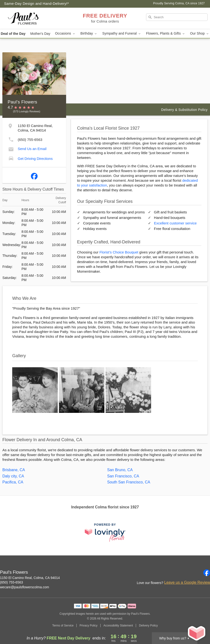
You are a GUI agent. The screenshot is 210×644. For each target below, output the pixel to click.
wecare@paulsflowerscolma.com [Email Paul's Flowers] (25, 587)
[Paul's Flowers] (36, 18)
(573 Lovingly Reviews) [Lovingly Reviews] (27, 111)
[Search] (177, 17)
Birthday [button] (89, 33)
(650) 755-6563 (30, 140)
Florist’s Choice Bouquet (119, 252)
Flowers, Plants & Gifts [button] (166, 33)
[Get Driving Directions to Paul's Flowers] (11, 158)
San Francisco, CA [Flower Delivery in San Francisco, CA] (123, 476)
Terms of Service (63, 626)
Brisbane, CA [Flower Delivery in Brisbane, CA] (14, 470)
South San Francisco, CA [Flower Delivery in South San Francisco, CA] (129, 482)
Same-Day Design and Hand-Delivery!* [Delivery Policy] (37, 3)
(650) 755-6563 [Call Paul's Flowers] (11, 582)
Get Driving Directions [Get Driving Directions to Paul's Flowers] (35, 159)
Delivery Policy (148, 626)
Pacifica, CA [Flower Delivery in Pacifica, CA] (13, 482)
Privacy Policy (88, 626)
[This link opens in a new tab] (105, 533)
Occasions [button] (65, 33)
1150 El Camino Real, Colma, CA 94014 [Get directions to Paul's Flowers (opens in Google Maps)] (30, 578)
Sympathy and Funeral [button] (122, 33)
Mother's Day (40, 34)
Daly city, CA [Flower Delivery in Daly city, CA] (13, 476)
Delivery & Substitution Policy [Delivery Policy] (184, 110)
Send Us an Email (32, 149)
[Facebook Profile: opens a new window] (34, 175)
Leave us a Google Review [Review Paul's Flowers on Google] (187, 582)
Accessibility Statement (118, 626)
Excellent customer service (175, 223)
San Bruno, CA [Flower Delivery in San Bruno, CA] (120, 470)
